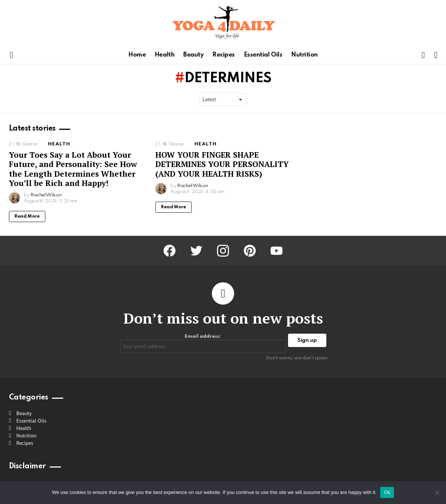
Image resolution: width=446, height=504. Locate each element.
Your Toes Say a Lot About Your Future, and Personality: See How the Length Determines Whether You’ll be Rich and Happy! (73, 169)
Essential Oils (263, 55)
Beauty (193, 55)
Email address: (203, 344)
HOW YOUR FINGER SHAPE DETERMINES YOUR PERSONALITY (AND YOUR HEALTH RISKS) (222, 164)
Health (164, 55)
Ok (387, 492)
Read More (27, 216)
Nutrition (304, 55)
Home (137, 55)
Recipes (224, 55)
